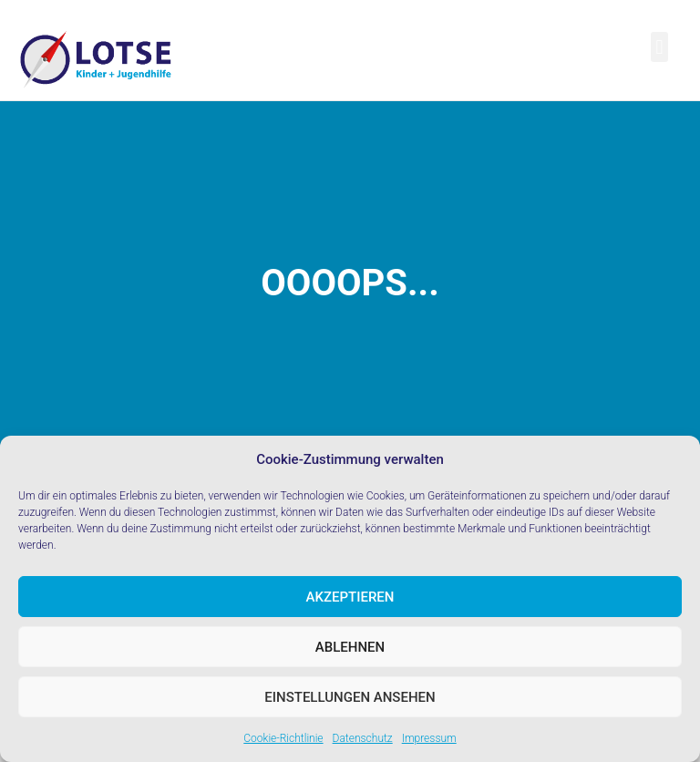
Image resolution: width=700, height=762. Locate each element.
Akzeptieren (350, 597)
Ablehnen (350, 647)
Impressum (429, 738)
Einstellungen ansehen (350, 697)
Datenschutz (363, 738)
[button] (659, 47)
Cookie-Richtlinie (283, 738)
